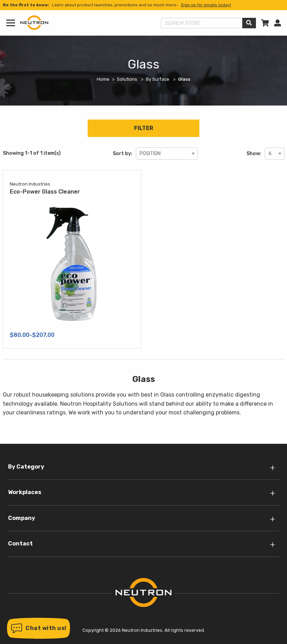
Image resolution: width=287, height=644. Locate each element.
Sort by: (123, 154)
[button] (39, 628)
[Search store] (202, 23)
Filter (144, 128)
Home (103, 79)
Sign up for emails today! (206, 5)
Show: (254, 154)
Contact (20, 544)
